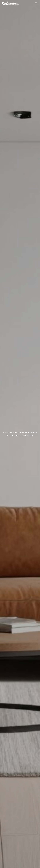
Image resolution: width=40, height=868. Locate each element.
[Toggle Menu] (36, 3)
